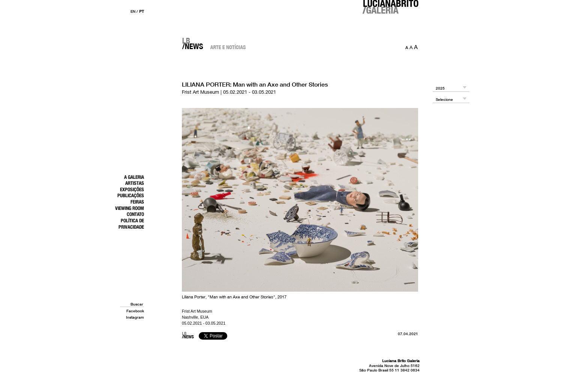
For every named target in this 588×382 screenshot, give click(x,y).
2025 (440, 88)
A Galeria (134, 177)
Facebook (135, 311)
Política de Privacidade (131, 224)
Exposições (132, 189)
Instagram (135, 317)
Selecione (444, 100)
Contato (135, 214)
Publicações (131, 195)
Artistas (135, 183)
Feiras (137, 202)
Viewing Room (130, 208)
